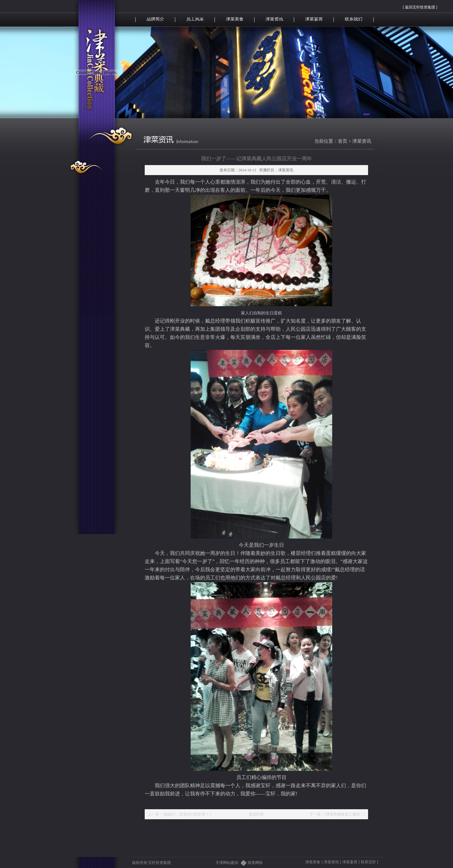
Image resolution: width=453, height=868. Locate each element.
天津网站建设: (232, 863)
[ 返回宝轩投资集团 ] (420, 7)
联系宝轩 (368, 862)
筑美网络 (255, 863)
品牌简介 (155, 19)
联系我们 (354, 19)
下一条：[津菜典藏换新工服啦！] (337, 814)
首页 (343, 141)
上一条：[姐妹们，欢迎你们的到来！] (179, 814)
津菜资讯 (274, 19)
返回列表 (256, 814)
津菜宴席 (314, 19)
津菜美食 (235, 19)
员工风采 (195, 19)
